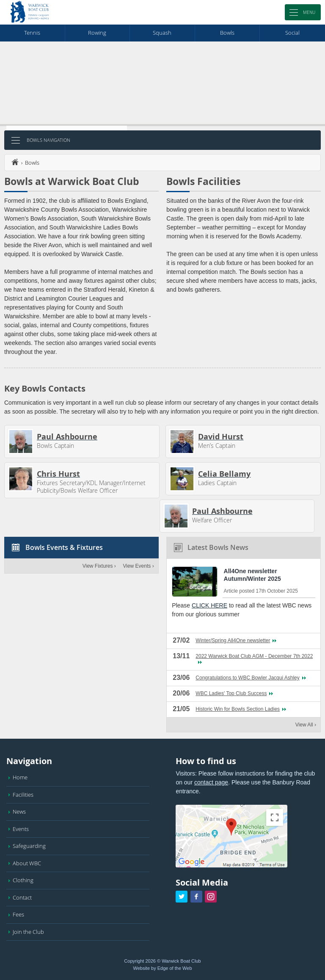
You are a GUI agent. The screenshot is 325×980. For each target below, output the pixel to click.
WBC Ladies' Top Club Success (231, 693)
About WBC (27, 863)
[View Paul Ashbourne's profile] (21, 442)
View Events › (138, 566)
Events (21, 829)
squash (162, 33)
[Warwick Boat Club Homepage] (30, 12)
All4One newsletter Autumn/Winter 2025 (252, 575)
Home (20, 777)
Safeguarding (29, 846)
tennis (32, 33)
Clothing (23, 880)
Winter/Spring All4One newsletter (233, 640)
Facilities (23, 795)
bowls (227, 33)
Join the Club (28, 932)
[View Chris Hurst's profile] (21, 479)
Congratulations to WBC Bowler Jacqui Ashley (247, 678)
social (292, 33)
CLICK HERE (209, 605)
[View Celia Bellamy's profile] (182, 479)
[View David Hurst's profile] (182, 442)
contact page (211, 782)
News (19, 812)
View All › (306, 725)
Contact (22, 897)
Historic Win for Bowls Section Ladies (238, 709)
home (15, 162)
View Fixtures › (99, 566)
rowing (97, 33)
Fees (18, 914)
